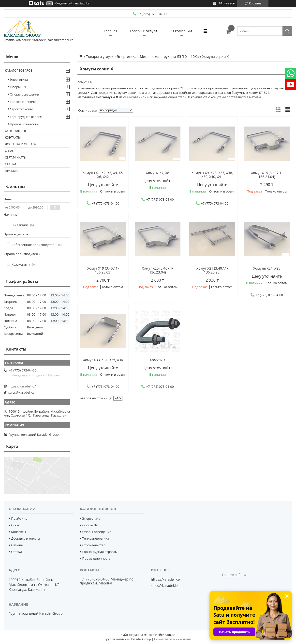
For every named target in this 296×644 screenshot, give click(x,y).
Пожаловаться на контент (173, 639)
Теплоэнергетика (23, 102)
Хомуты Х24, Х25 (267, 268)
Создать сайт (65, 3)
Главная (111, 31)
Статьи (10, 164)
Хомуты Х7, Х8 (158, 173)
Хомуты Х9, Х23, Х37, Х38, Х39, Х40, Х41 (212, 175)
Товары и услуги (143, 31)
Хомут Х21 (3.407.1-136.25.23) (212, 270)
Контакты (13, 137)
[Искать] (287, 31)
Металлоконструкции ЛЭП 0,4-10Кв (169, 56)
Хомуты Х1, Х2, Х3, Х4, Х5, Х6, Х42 (103, 175)
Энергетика (127, 56)
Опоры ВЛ (18, 87)
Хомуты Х (158, 360)
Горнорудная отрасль (27, 117)
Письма (11, 171)
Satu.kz (170, 635)
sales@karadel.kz (21, 392)
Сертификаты (16, 157)
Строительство (22, 109)
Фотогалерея (15, 131)
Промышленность (24, 124)
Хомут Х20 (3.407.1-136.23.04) (158, 270)
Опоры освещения (24, 94)
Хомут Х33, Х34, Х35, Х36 (103, 360)
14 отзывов (227, 3)
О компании (182, 31)
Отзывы (17, 545)
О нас (9, 151)
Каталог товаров (19, 71)
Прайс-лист (20, 518)
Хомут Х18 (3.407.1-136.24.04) (267, 175)
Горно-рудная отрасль (100, 552)
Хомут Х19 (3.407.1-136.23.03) (103, 270)
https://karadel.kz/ (22, 386)
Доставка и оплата (20, 144)
